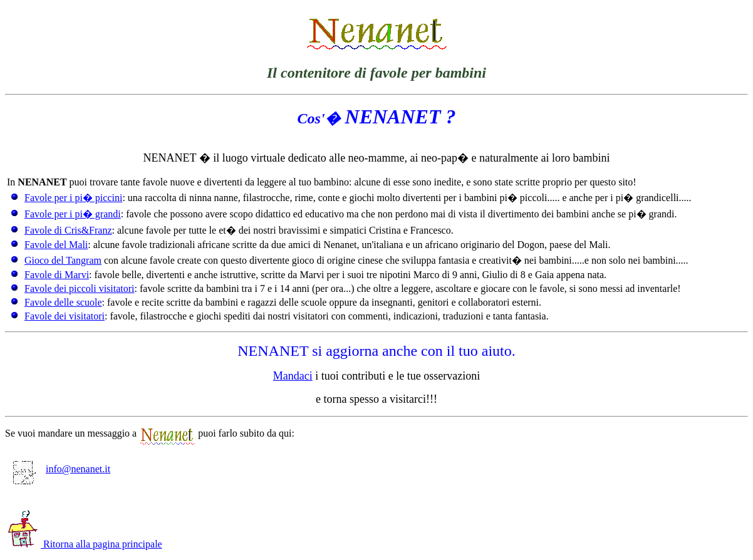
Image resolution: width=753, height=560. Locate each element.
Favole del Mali (56, 245)
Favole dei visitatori (65, 316)
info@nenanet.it (61, 469)
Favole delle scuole (63, 302)
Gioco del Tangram (63, 260)
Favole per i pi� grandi (73, 214)
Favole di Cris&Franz (68, 230)
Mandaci (293, 376)
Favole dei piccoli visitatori (80, 288)
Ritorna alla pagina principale (85, 544)
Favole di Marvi (57, 275)
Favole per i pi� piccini (73, 198)
